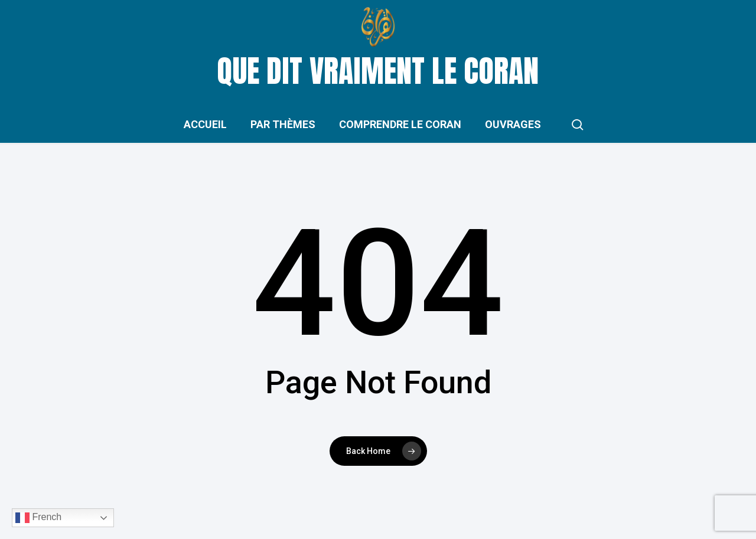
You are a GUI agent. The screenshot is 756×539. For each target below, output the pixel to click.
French (38, 518)
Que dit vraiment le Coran (378, 71)
